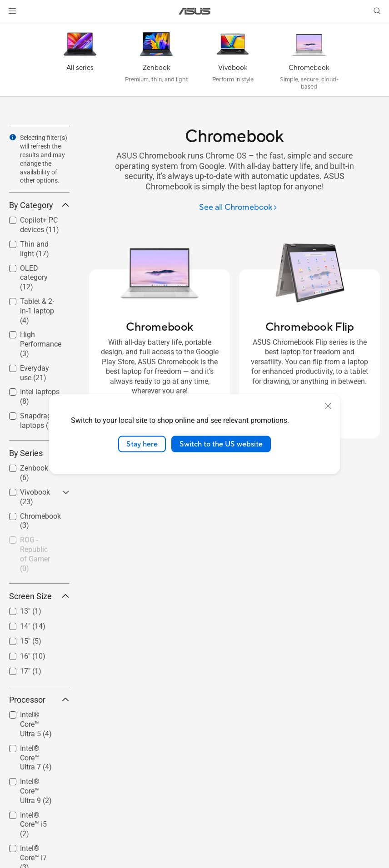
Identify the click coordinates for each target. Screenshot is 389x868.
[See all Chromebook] (238, 208)
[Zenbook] (156, 61)
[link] (195, 11)
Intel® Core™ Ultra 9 (36, 791)
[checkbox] (39, 278)
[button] (12, 11)
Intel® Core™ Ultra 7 (36, 758)
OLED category (34, 278)
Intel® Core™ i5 (33, 825)
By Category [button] (39, 205)
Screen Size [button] (39, 596)
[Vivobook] (233, 61)
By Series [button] (39, 453)
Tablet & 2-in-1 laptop (37, 311)
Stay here (142, 444)
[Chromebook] (309, 61)
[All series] (80, 61)
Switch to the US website (221, 444)
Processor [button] (39, 700)
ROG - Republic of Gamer (35, 554)
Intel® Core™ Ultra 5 (36, 724)
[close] (328, 406)
